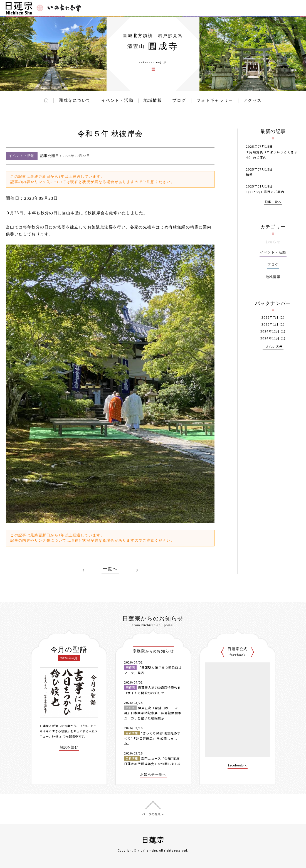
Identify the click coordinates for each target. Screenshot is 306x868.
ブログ (179, 100)
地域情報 (153, 100)
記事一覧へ (273, 202)
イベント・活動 (117, 100)
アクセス (253, 100)
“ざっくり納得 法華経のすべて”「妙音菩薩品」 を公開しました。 (152, 738)
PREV (83, 570)
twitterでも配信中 (65, 736)
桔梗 (249, 174)
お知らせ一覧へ (153, 775)
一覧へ (110, 569)
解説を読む (69, 747)
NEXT (137, 570)
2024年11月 (270, 338)
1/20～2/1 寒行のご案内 (265, 192)
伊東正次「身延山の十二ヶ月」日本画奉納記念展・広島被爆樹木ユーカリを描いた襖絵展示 (153, 713)
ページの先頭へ (153, 814)
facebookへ (238, 765)
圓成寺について (75, 100)
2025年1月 (270, 324)
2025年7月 (270, 317)
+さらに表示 (273, 347)
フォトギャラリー (215, 100)
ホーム (46, 100)
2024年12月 (270, 331)
